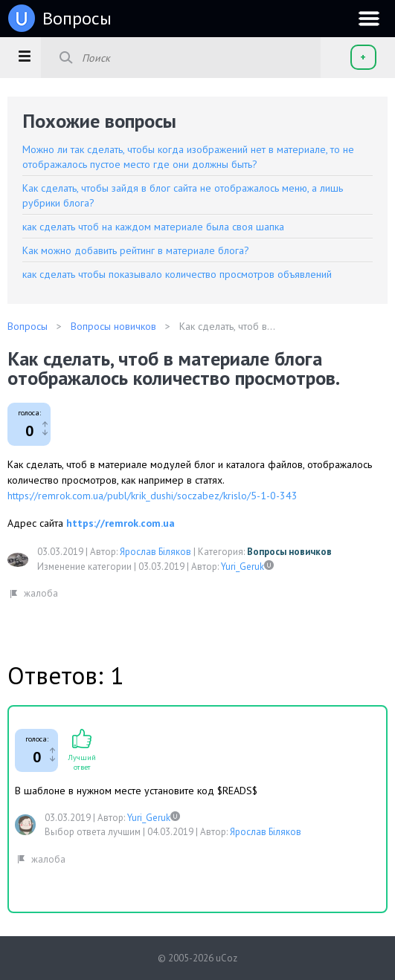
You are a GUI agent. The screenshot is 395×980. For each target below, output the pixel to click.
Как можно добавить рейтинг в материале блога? (136, 250)
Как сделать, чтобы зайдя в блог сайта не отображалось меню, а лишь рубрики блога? (183, 195)
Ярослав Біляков (155, 552)
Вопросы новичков (289, 552)
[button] (24, 56)
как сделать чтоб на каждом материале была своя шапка (153, 227)
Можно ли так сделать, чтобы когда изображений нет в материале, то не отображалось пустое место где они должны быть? (188, 157)
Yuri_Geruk (243, 567)
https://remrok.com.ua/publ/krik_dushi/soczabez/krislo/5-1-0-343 (152, 496)
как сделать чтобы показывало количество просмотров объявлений (177, 274)
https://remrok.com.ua (121, 523)
